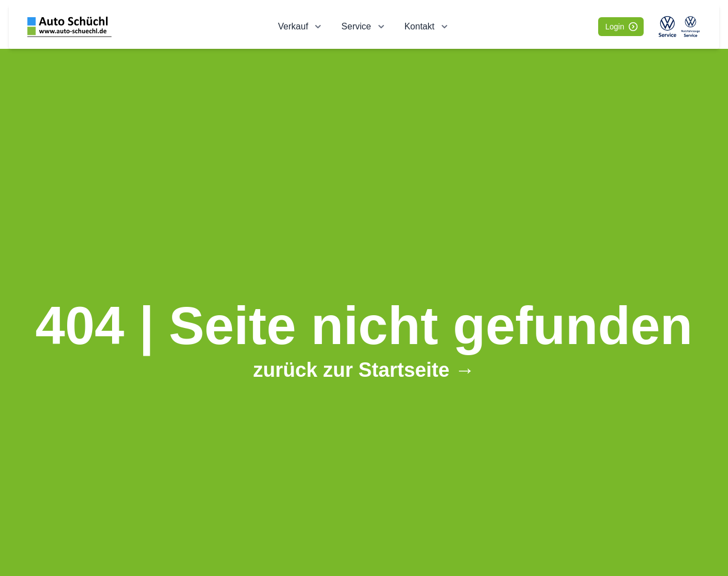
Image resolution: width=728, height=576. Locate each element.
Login (621, 27)
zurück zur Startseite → (364, 370)
